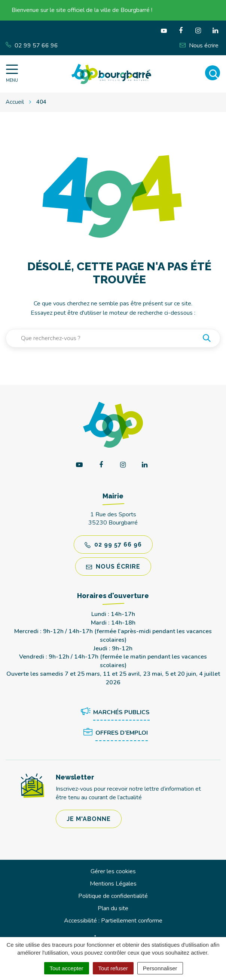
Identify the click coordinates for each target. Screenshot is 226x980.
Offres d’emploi (114, 733)
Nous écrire (113, 567)
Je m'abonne (89, 819)
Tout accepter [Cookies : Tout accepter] (67, 968)
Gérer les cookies (113, 871)
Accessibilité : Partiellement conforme (113, 921)
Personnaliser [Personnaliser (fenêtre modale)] (160, 968)
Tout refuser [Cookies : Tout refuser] (113, 968)
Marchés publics (114, 713)
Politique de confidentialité (113, 896)
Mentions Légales (113, 884)
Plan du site (113, 908)
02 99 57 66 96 (113, 545)
